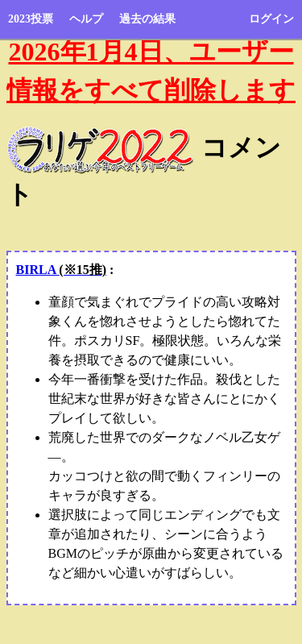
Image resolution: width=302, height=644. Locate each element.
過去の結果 (147, 19)
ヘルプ (86, 19)
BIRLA (61, 270)
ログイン (271, 19)
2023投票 (31, 19)
